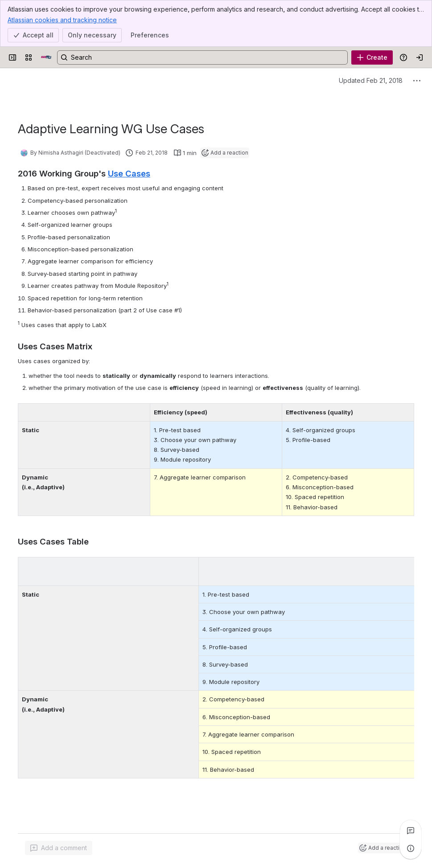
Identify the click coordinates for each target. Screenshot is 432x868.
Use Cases (129, 173)
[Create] (372, 57)
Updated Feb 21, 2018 (371, 80)
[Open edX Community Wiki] (46, 57)
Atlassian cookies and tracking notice (62, 20)
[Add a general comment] (59, 848)
